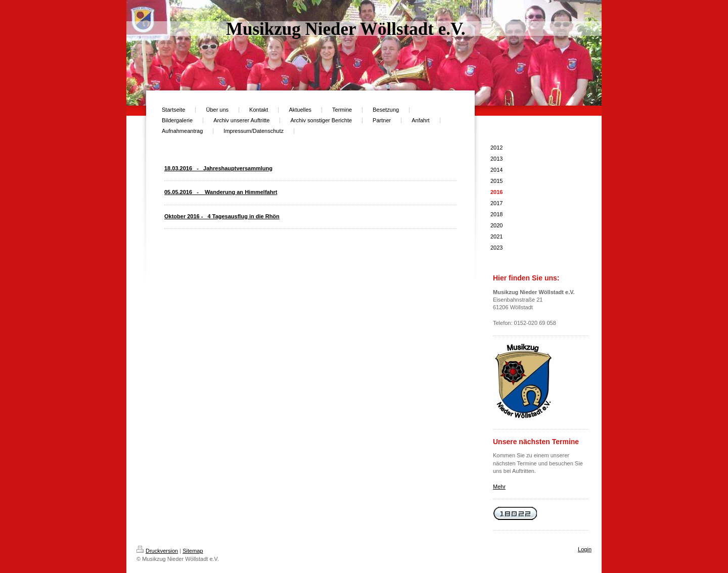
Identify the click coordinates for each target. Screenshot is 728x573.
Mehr (499, 487)
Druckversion (157, 551)
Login (585, 549)
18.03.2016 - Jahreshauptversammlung (218, 168)
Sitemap (193, 551)
